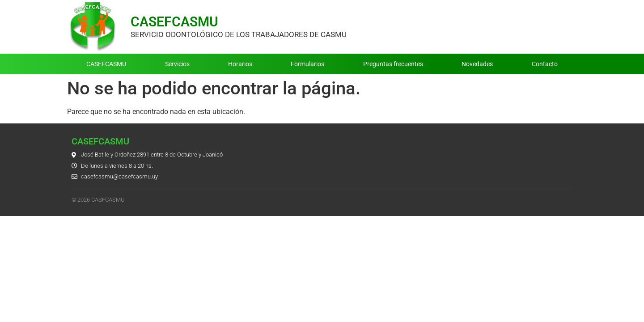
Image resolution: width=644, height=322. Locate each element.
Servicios (177, 64)
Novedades (477, 64)
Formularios (307, 64)
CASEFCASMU (174, 22)
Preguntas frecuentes (393, 64)
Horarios (240, 64)
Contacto (545, 64)
